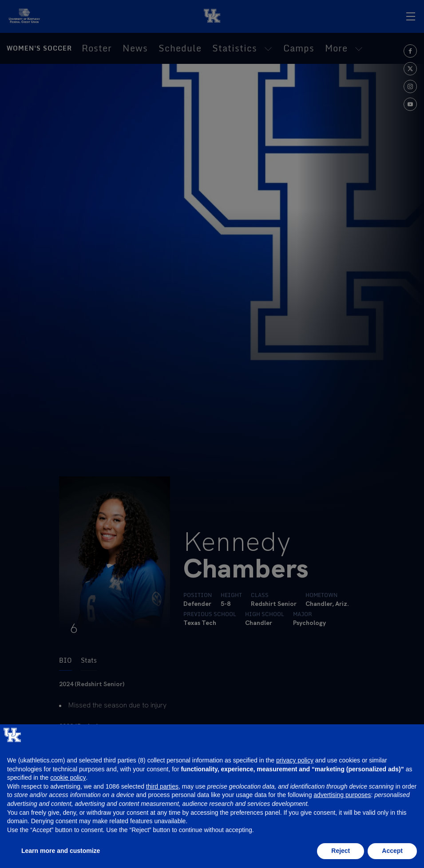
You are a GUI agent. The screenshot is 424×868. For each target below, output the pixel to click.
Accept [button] (392, 851)
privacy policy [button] (295, 760)
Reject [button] (341, 851)
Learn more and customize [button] (61, 851)
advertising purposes (342, 795)
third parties (162, 786)
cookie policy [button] (68, 778)
